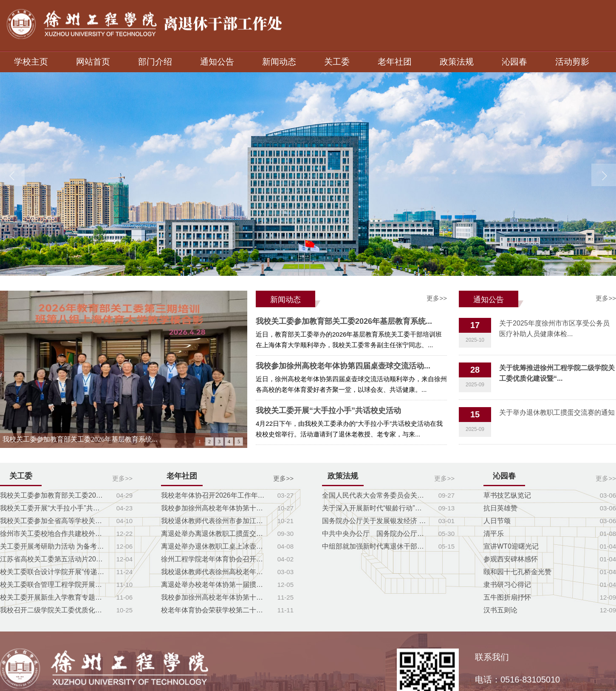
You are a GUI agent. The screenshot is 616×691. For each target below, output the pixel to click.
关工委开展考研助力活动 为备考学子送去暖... (53, 546)
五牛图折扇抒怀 (507, 597)
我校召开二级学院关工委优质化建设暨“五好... (53, 610)
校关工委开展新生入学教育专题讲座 (53, 597)
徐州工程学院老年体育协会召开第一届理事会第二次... (214, 559)
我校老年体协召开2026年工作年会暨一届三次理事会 (214, 495)
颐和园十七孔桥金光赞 (517, 572)
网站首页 (93, 62)
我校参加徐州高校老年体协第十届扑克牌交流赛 (214, 508)
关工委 (337, 62)
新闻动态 (279, 62)
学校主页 (31, 62)
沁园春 (514, 62)
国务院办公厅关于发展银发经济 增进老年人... (375, 521)
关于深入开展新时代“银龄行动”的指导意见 (375, 508)
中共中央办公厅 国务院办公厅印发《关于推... (375, 534)
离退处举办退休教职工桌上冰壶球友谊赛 (214, 546)
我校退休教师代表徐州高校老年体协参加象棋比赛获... (214, 572)
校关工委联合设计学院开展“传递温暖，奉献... (53, 572)
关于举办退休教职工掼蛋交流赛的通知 (557, 412)
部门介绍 (155, 62)
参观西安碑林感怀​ (511, 559)
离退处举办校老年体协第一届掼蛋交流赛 (214, 585)
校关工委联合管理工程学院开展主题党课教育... (53, 585)
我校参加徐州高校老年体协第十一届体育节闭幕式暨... (214, 597)
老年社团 (395, 62)
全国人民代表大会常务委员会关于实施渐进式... (375, 495)
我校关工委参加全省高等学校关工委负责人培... (53, 521)
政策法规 (457, 62)
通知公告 (217, 62)
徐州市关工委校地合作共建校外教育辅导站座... (53, 534)
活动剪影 (572, 62)
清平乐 (494, 534)
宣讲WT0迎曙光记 (511, 546)
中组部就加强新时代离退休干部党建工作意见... (375, 546)
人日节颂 (497, 521)
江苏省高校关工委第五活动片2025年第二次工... (53, 559)
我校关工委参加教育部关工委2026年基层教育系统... (80, 439)
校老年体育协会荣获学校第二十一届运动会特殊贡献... (214, 610)
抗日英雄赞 (500, 508)
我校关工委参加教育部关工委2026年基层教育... (53, 495)
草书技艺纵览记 (507, 495)
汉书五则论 (500, 610)
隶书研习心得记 (507, 585)
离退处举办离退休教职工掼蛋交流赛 (214, 534)
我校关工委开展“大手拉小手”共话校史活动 (328, 411)
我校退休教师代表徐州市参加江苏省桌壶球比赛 (214, 521)
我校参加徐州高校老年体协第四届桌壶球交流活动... (343, 366)
